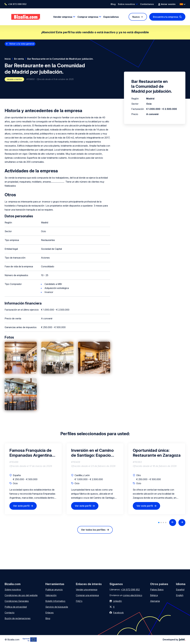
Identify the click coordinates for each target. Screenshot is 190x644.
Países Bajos (157, 590)
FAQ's (79, 601)
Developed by (174, 640)
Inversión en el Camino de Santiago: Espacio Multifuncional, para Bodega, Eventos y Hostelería (92, 453)
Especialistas (111, 17)
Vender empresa (63, 17)
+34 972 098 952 (17, 4)
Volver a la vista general (22, 44)
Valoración (51, 595)
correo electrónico (133, 595)
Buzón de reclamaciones (18, 618)
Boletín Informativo (55, 601)
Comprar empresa (88, 17)
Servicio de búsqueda (57, 607)
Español (180, 590)
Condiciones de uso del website (21, 595)
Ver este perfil (21, 506)
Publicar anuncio (54, 590)
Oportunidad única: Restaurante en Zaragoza (157, 453)
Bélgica (154, 595)
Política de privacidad (16, 607)
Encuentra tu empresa (166, 17)
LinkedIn (117, 601)
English (180, 595)
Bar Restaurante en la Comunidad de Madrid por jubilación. (60, 59)
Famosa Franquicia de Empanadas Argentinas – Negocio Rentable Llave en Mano (33, 453)
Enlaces (49, 613)
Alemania (155, 601)
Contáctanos (147, 4)
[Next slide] (182, 523)
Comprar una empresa (87, 595)
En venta (19, 59)
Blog (113, 4)
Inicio (8, 59)
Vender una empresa (87, 590)
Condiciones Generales (17, 601)
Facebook (118, 613)
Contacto (10, 613)
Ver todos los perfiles (93, 530)
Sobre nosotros (126, 4)
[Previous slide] (173, 523)
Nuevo (136, 17)
